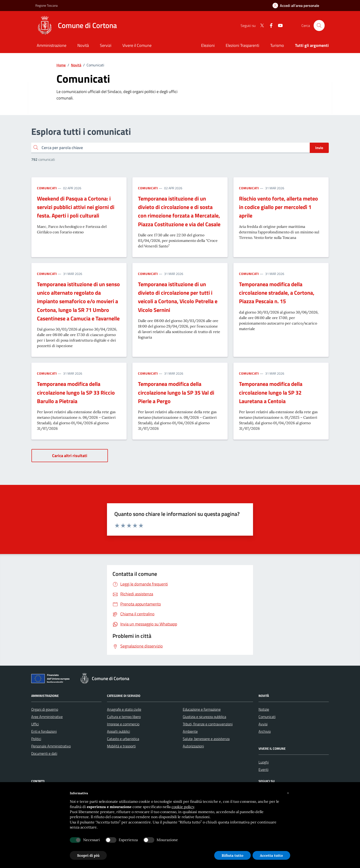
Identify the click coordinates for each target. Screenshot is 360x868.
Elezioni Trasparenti (242, 45)
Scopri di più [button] (88, 855)
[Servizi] (106, 46)
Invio (319, 148)
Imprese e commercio (123, 724)
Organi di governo (45, 709)
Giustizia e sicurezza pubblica (204, 717)
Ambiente (190, 731)
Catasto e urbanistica (123, 739)
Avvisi (263, 724)
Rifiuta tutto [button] (232, 855)
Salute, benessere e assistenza (206, 739)
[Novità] (83, 46)
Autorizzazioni (193, 746)
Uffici (35, 724)
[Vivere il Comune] (137, 46)
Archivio (265, 731)
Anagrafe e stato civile (124, 709)
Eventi (263, 769)
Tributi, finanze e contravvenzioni (208, 724)
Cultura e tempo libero (124, 717)
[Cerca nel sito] (319, 25)
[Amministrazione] (52, 46)
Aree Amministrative (47, 717)
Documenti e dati (44, 753)
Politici (36, 739)
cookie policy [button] (183, 807)
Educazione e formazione (202, 709)
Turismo (277, 45)
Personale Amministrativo (51, 746)
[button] (288, 793)
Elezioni (208, 45)
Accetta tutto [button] (271, 855)
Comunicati (47, 188)
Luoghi (264, 762)
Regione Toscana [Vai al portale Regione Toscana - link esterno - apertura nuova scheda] (46, 5)
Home (61, 65)
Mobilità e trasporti (121, 746)
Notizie (264, 709)
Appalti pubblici (118, 731)
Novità (76, 65)
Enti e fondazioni (44, 731)
